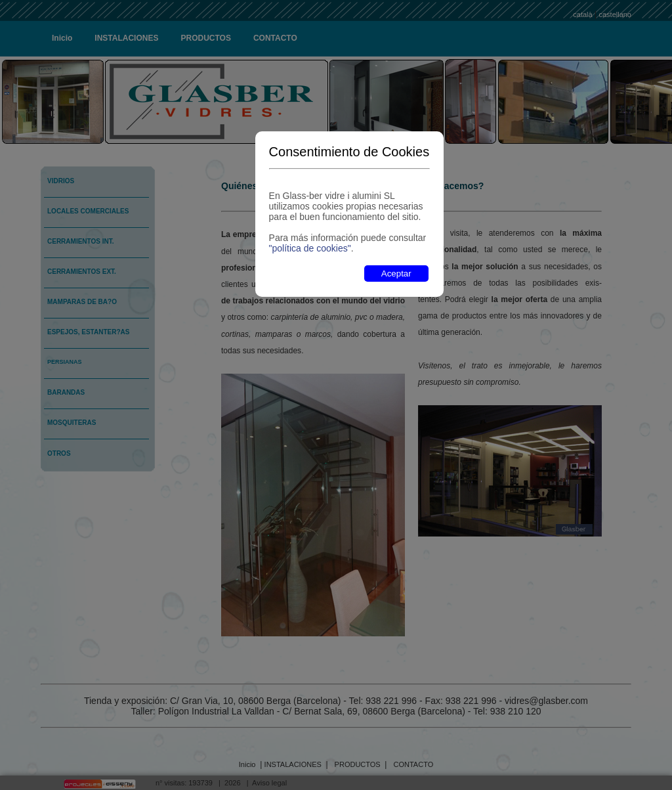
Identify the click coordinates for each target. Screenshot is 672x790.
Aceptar (396, 274)
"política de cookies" (310, 248)
